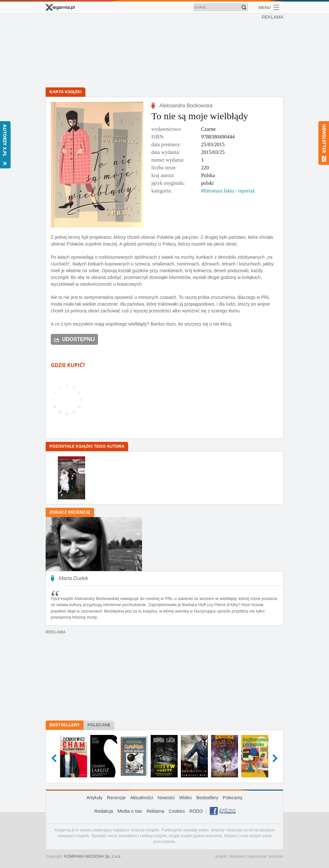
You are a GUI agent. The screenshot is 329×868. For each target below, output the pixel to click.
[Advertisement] (166, 51)
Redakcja (104, 811)
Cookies (177, 811)
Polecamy (232, 798)
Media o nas (130, 811)
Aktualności (142, 798)
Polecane (99, 725)
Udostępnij (78, 339)
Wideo (185, 798)
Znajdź (244, 7)
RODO (196, 811)
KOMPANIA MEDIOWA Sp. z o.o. (93, 856)
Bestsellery (65, 725)
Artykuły (94, 798)
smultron (276, 856)
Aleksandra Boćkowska (186, 106)
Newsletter (324, 143)
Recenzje (116, 798)
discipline (237, 856)
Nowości (166, 798)
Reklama (155, 811)
